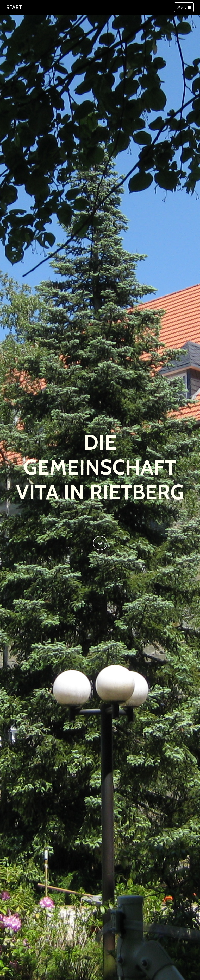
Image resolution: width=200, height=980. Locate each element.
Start (14, 7)
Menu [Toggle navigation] (184, 7)
